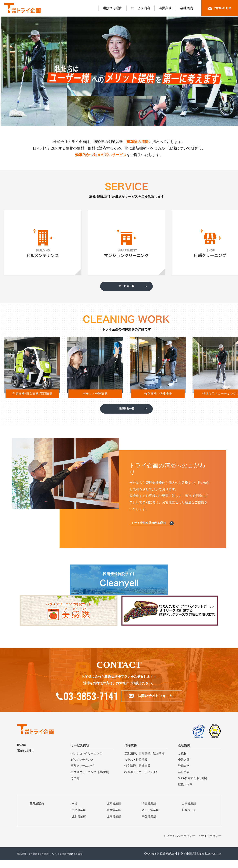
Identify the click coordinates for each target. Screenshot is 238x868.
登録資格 (184, 774)
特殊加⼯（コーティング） (142, 780)
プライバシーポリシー (181, 844)
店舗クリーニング (82, 774)
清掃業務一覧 (126, 414)
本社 (74, 812)
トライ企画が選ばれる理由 (151, 530)
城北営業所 (79, 825)
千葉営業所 (149, 825)
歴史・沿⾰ (185, 792)
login (218, 862)
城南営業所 (114, 812)
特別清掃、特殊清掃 (137, 774)
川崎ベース (189, 818)
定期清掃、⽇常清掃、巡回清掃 (144, 761)
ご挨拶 (182, 761)
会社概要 (184, 780)
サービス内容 (141, 8)
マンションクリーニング (86, 761)
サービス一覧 (126, 288)
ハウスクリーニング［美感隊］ (91, 780)
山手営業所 (189, 812)
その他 (75, 786)
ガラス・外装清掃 (136, 768)
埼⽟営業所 (149, 812)
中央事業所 (79, 818)
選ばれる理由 (113, 8)
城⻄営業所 (114, 818)
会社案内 (187, 8)
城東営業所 (114, 825)
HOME (22, 753)
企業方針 (184, 768)
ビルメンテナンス (82, 768)
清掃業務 (165, 8)
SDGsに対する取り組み (193, 786)
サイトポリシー (211, 844)
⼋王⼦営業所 (150, 818)
